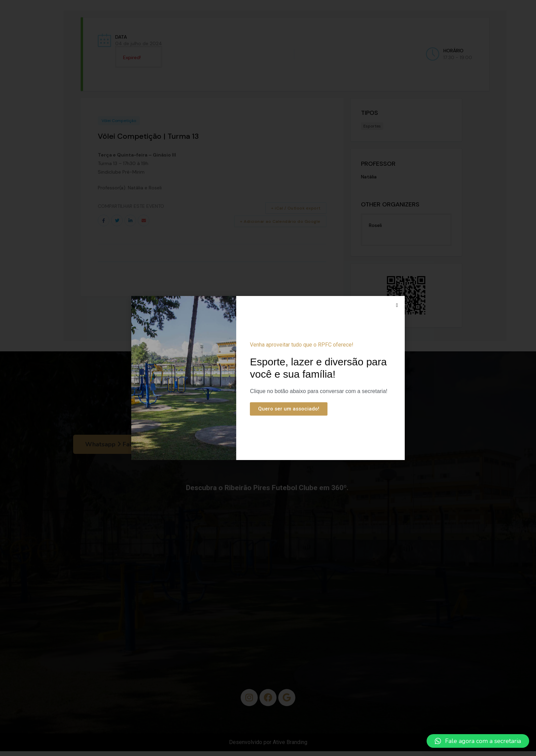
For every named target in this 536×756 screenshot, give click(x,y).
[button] (478, 741)
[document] (268, 378)
